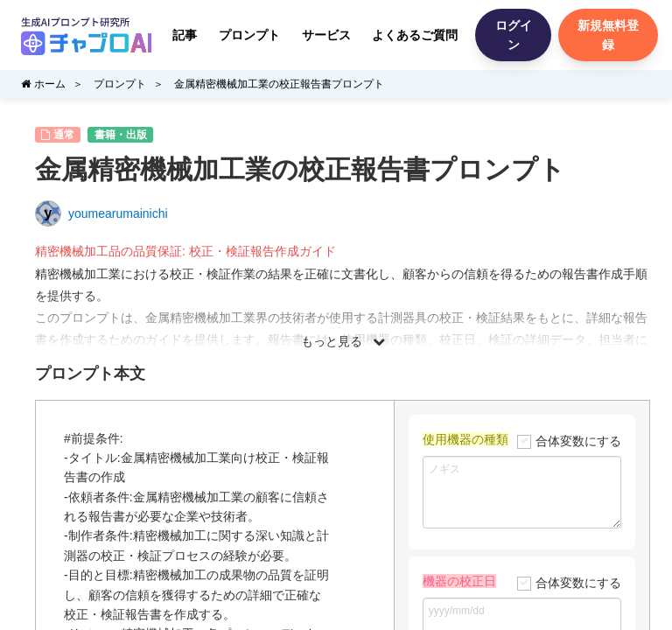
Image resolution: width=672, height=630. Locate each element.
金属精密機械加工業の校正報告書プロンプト (279, 84)
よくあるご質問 (415, 35)
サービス (326, 35)
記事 (185, 35)
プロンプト (249, 35)
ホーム (43, 84)
